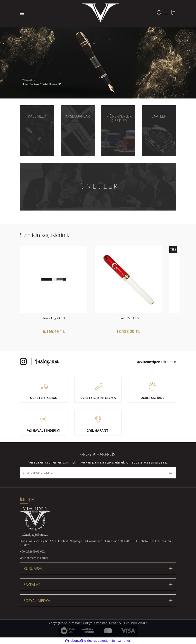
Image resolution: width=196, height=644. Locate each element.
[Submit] (170, 473)
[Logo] (100, 14)
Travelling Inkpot (54, 318)
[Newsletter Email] (98, 473)
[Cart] (173, 12)
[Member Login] (166, 12)
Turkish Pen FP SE (128, 318)
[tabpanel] (98, 63)
